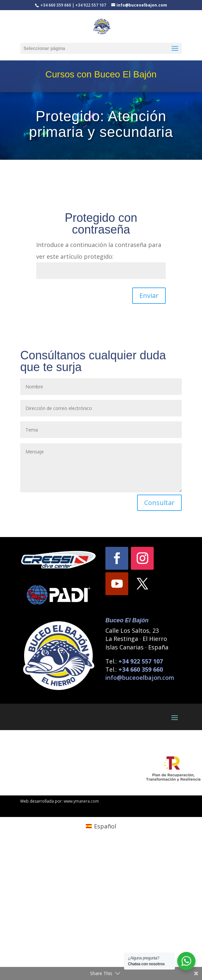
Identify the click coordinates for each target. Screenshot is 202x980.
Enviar (149, 295)
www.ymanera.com (81, 801)
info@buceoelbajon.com (140, 678)
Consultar (159, 503)
